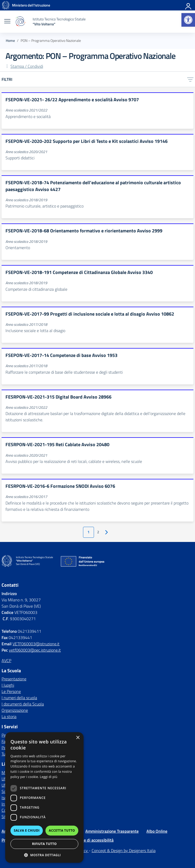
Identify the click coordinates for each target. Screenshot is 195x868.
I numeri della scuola (19, 698)
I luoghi (8, 685)
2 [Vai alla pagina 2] (98, 532)
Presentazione (14, 679)
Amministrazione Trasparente (112, 831)
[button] (188, 20)
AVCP (6, 660)
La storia (9, 716)
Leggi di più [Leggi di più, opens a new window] (49, 777)
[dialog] (44, 797)
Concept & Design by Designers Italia (124, 850)
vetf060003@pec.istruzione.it (35, 650)
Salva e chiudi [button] (27, 830)
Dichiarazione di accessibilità (88, 840)
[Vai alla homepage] (6, 5)
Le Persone (11, 691)
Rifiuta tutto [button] (45, 844)
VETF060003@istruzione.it (36, 644)
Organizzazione (15, 710)
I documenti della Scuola (23, 704)
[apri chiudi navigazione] (7, 22)
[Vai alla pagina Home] (10, 41)
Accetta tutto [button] (62, 830)
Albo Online (157, 831)
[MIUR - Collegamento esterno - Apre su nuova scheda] (31, 5)
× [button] (78, 738)
